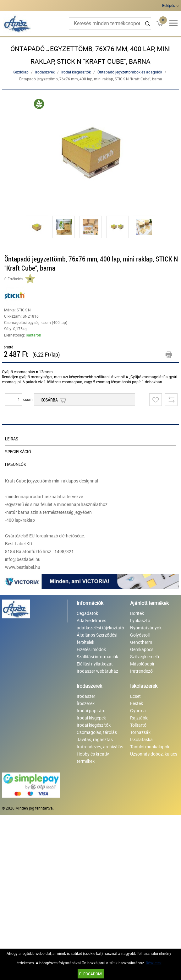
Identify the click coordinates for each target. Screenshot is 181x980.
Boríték (137, 613)
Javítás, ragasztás (95, 739)
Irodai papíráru (91, 711)
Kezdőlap (21, 72)
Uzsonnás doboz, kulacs (154, 754)
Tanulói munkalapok (150, 747)
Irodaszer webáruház (97, 671)
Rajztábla (139, 718)
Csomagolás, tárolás (97, 732)
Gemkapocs (142, 649)
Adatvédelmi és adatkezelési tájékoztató (100, 624)
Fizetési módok (91, 649)
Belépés (169, 5)
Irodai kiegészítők (76, 72)
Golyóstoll (140, 635)
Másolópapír (142, 664)
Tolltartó (138, 725)
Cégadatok (87, 613)
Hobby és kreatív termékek (93, 757)
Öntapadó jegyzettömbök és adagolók (130, 72)
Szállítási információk (97, 657)
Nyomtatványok (146, 628)
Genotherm (141, 642)
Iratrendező (141, 671)
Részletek (154, 963)
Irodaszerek (45, 72)
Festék (137, 703)
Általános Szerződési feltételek (97, 638)
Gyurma (138, 711)
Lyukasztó (140, 620)
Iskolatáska (141, 739)
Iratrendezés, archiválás (100, 747)
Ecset (135, 696)
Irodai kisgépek (91, 718)
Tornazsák (140, 732)
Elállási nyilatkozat (95, 664)
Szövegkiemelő (145, 657)
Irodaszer (86, 696)
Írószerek (86, 703)
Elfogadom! (91, 974)
